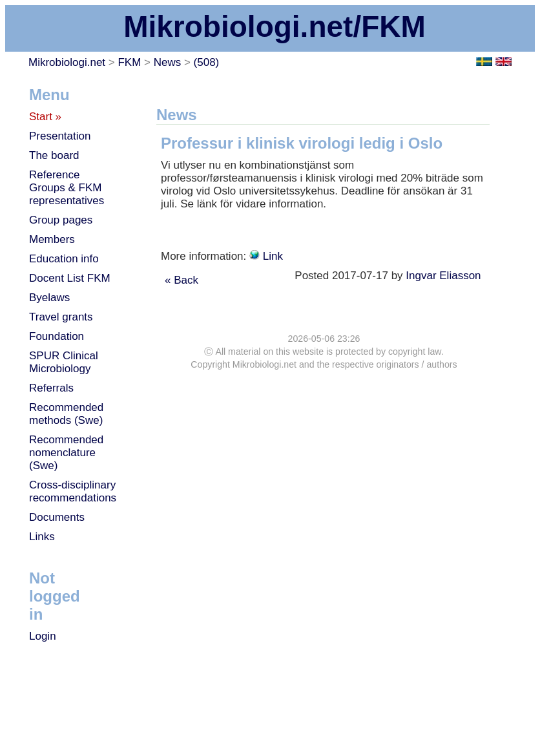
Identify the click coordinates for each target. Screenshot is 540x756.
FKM (129, 62)
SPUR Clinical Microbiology (64, 362)
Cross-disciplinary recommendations (73, 491)
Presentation (60, 136)
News (168, 62)
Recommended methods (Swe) (66, 414)
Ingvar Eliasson (445, 276)
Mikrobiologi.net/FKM (275, 26)
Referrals (51, 388)
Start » (45, 117)
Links (42, 537)
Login (43, 636)
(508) (207, 62)
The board (54, 155)
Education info (64, 259)
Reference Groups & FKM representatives (67, 188)
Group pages (61, 220)
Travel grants (61, 317)
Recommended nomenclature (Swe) (66, 453)
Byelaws (49, 298)
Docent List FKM (70, 278)
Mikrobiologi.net (67, 62)
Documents (57, 517)
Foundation (57, 336)
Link (273, 256)
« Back (182, 280)
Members (52, 239)
